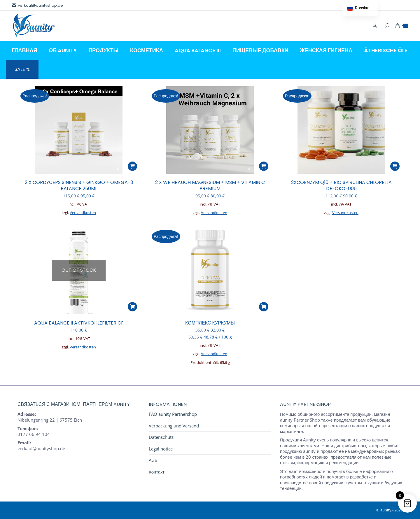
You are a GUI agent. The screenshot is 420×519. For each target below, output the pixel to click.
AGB (153, 460)
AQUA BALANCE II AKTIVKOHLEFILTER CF (79, 323)
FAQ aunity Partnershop (173, 414)
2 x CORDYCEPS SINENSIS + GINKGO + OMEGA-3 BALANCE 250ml (79, 185)
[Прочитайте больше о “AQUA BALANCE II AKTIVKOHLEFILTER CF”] (132, 307)
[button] (132, 166)
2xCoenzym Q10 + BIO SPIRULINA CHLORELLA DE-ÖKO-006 (341, 185)
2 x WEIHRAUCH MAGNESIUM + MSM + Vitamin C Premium (210, 185)
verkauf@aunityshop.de (37, 5)
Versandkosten (83, 213)
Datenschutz (161, 437)
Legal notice (161, 449)
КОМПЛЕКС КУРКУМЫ (210, 323)
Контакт (157, 472)
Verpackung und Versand (174, 426)
